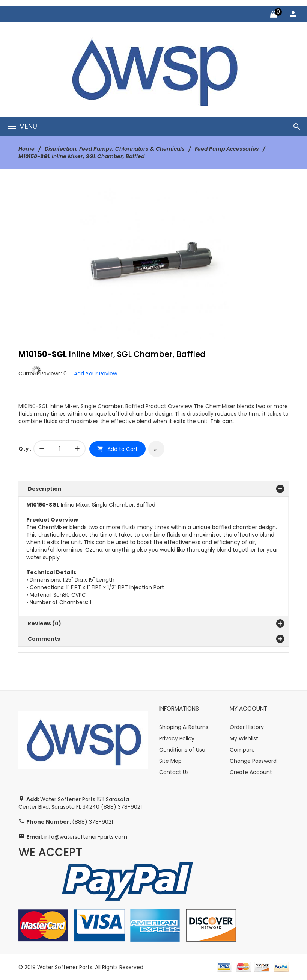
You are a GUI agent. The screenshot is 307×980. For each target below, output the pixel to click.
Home (26, 149)
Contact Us (174, 772)
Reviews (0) (44, 623)
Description (45, 489)
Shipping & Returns (184, 727)
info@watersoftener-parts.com (86, 837)
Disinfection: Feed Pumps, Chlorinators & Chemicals (115, 149)
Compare (242, 750)
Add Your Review (96, 374)
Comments (44, 639)
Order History (247, 727)
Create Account (251, 772)
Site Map (170, 761)
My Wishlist (244, 738)
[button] (222, 195)
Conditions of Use (182, 750)
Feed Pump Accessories (227, 149)
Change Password (253, 761)
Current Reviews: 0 (43, 374)
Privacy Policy (177, 738)
